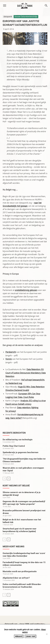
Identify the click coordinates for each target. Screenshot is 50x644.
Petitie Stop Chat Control (14, 446)
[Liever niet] (47, 634)
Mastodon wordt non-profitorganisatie (20, 571)
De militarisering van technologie (18, 440)
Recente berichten (14, 433)
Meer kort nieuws (13, 546)
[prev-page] (4, 479)
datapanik (8, 17)
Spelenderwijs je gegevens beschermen (20, 452)
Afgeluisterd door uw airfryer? (16, 578)
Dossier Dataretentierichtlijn (26, 17)
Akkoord (19, 636)
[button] (5, 6)
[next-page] (9, 479)
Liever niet (30, 636)
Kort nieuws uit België (16, 486)
